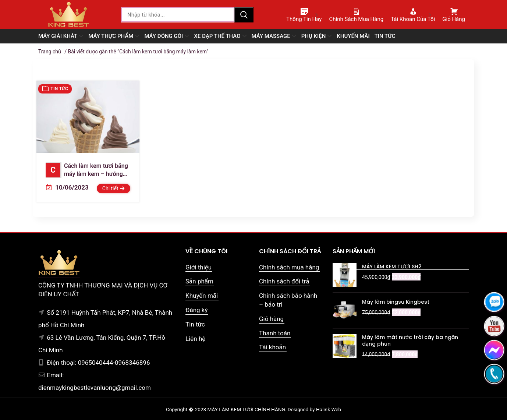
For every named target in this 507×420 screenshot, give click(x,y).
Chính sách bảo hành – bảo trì (288, 300)
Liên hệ (195, 339)
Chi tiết (114, 188)
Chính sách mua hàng (289, 267)
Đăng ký (196, 310)
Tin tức (59, 89)
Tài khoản (272, 347)
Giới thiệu (198, 267)
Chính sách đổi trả (284, 281)
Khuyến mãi (202, 296)
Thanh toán (275, 333)
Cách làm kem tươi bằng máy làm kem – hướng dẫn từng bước (87, 170)
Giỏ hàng (271, 319)
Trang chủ (50, 52)
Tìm (244, 15)
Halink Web (329, 409)
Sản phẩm (199, 281)
